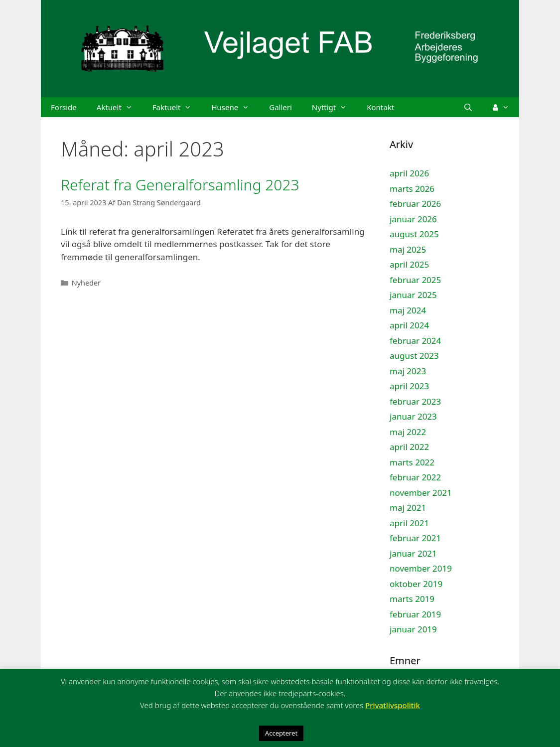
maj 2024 (408, 310)
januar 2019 (413, 629)
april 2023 (409, 386)
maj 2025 (408, 249)
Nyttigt (334, 107)
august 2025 (414, 234)
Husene (235, 107)
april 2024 (409, 325)
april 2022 (409, 447)
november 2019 (421, 568)
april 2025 (409, 264)
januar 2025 (413, 295)
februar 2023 (415, 401)
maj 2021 (408, 508)
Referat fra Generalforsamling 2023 (180, 185)
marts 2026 (412, 189)
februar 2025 (415, 280)
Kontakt (380, 107)
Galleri (280, 107)
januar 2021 (413, 553)
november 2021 (421, 493)
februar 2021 (415, 538)
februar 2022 (415, 477)
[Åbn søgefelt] (468, 107)
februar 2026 (415, 204)
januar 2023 (413, 416)
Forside (64, 107)
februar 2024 (415, 341)
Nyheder (86, 283)
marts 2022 (412, 462)
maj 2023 (408, 371)
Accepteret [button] (281, 733)
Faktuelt (177, 107)
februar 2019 (415, 614)
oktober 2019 (416, 584)
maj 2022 (408, 432)
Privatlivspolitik (393, 705)
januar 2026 (413, 219)
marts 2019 (412, 599)
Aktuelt (120, 107)
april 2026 (409, 173)
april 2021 (409, 523)
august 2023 (414, 356)
